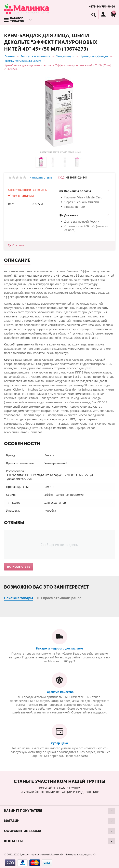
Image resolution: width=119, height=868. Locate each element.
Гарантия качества (59, 692)
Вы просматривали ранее (59, 598)
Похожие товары (19, 598)
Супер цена (59, 743)
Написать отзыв (41, 178)
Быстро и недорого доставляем (59, 648)
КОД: (62, 177)
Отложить (18, 245)
